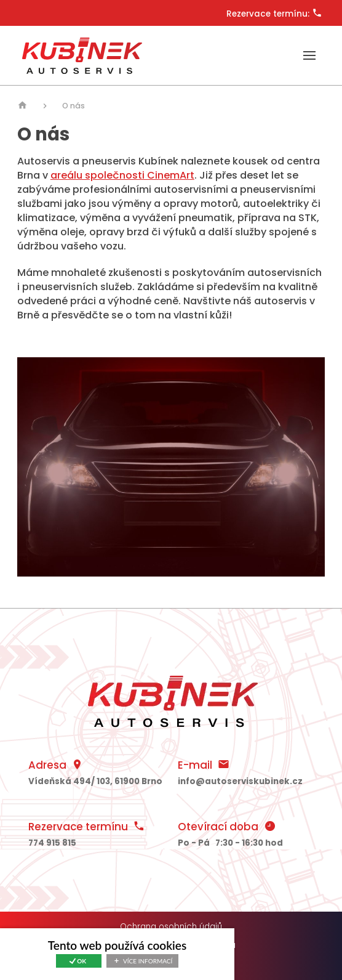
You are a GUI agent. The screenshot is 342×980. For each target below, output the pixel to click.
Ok (82, 961)
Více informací (148, 961)
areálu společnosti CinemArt (122, 175)
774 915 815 (52, 843)
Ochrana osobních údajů (171, 927)
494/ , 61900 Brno (95, 781)
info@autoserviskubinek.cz (240, 781)
